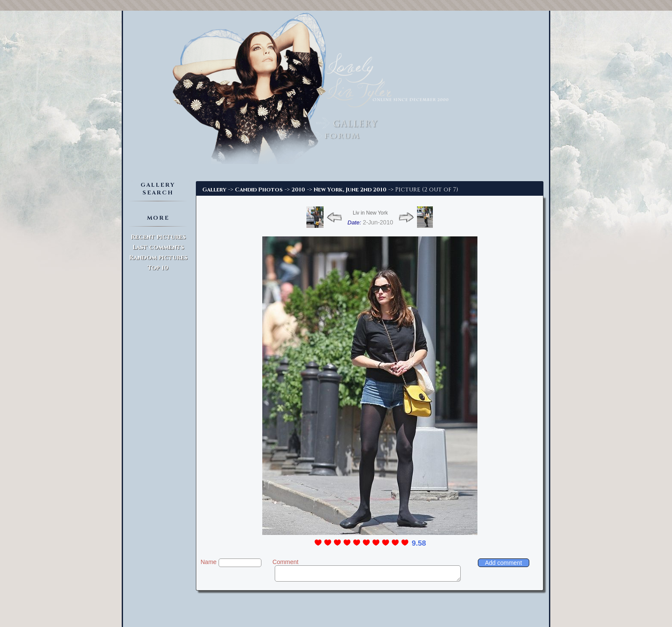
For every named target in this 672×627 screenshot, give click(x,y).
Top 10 (158, 268)
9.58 (419, 543)
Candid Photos (259, 190)
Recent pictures (158, 237)
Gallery (214, 190)
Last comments (158, 247)
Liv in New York (370, 213)
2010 (298, 190)
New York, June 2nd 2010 (350, 190)
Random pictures (158, 258)
